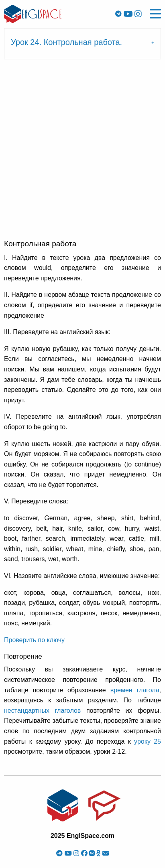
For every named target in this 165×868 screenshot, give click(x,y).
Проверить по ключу (34, 640)
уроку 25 (148, 741)
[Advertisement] (82, 152)
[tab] (82, 44)
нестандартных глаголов (42, 711)
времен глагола (135, 690)
